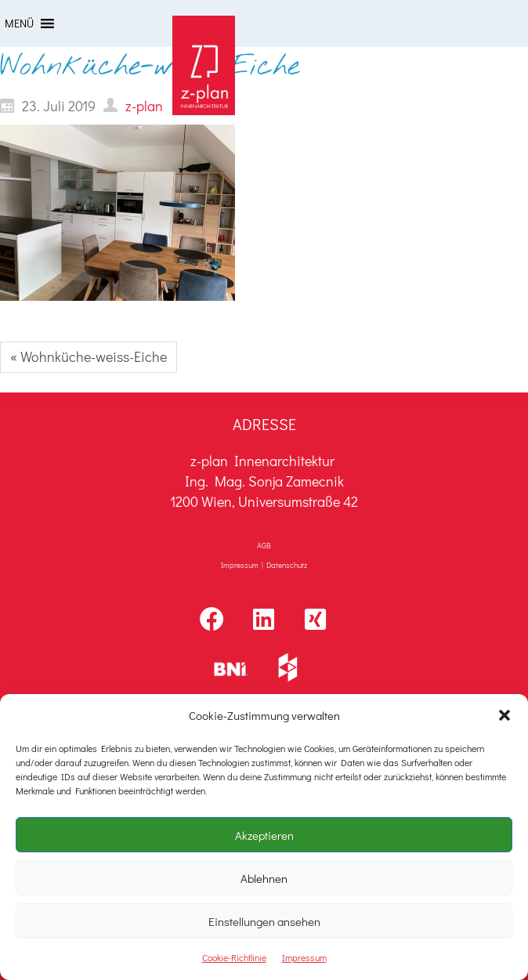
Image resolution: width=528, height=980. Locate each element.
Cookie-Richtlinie (234, 957)
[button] (504, 715)
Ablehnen (264, 878)
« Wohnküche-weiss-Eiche (89, 356)
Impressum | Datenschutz (264, 565)
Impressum (304, 957)
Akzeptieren (264, 835)
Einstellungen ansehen (264, 921)
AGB (264, 546)
